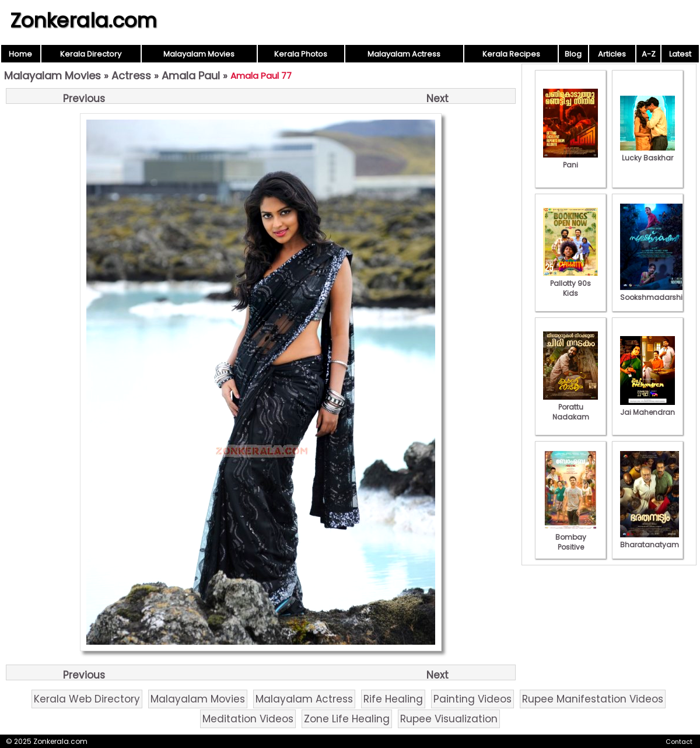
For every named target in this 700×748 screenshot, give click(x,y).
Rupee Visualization (449, 719)
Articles (612, 54)
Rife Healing (393, 699)
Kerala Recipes (511, 54)
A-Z (649, 54)
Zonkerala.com (83, 20)
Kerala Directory (91, 54)
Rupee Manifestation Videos (593, 699)
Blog (573, 54)
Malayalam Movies (199, 54)
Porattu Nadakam (570, 407)
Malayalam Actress (404, 54)
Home (20, 54)
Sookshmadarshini (654, 292)
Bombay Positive (570, 537)
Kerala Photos (301, 54)
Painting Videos (473, 699)
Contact (679, 742)
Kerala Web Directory (87, 699)
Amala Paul (191, 76)
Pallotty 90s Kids (570, 283)
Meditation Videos (248, 719)
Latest (680, 54)
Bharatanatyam (650, 540)
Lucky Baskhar (647, 153)
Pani (570, 160)
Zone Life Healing (347, 719)
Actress (131, 76)
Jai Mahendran (647, 407)
